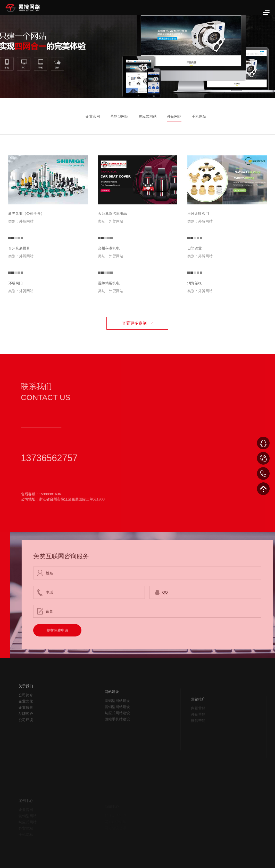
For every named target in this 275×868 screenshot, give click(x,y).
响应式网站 (148, 116)
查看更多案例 (137, 323)
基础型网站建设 (117, 715)
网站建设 (112, 706)
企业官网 (93, 116)
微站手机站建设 (117, 734)
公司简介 (26, 707)
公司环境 (26, 731)
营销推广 (198, 713)
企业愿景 (26, 719)
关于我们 (26, 698)
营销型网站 (119, 116)
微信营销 (198, 734)
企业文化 (26, 713)
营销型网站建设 (117, 722)
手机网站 (199, 116)
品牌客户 (26, 725)
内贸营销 (198, 722)
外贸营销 (198, 728)
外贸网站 (174, 116)
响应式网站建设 (117, 728)
